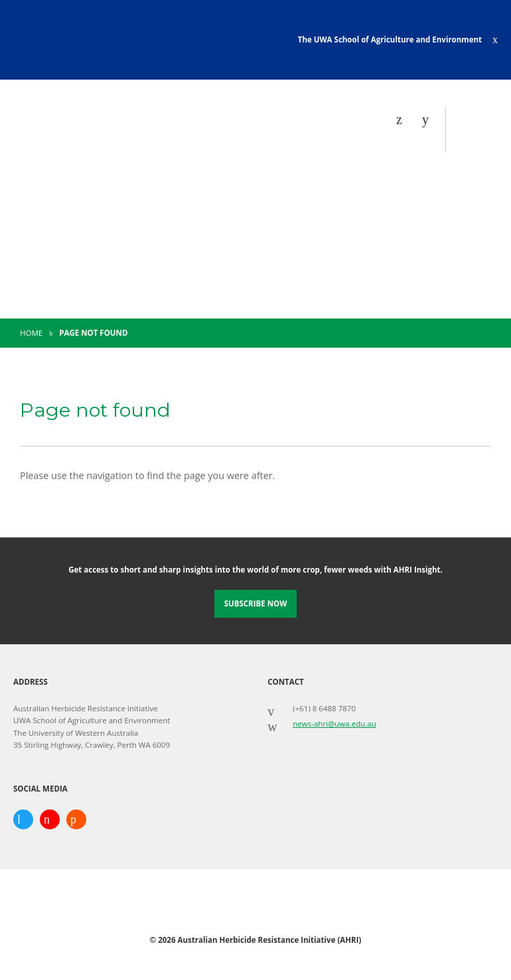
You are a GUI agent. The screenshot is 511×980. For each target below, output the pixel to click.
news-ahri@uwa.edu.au (334, 724)
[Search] (429, 119)
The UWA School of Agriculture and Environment (390, 39)
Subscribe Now (256, 603)
